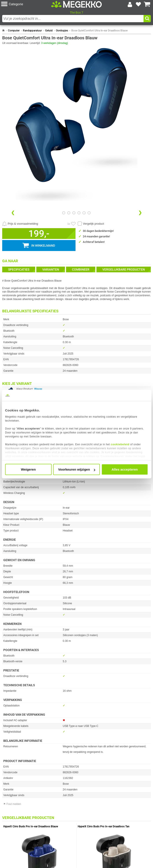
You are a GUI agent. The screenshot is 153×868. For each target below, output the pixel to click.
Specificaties (19, 269)
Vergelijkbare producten (124, 269)
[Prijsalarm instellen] (20, 224)
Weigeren (28, 469)
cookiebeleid (120, 444)
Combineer (81, 269)
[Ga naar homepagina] (77, 4)
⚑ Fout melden (12, 804)
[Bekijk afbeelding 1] (69, 213)
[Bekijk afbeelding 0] (64, 213)
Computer (14, 31)
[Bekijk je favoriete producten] (138, 4)
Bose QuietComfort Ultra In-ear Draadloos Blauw (100, 31)
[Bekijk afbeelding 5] (89, 213)
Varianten (51, 269)
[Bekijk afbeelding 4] (84, 213)
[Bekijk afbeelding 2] (74, 213)
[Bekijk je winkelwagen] (147, 4)
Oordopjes (62, 31)
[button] (26, 4)
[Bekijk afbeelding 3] (79, 213)
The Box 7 (76, 13)
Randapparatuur (32, 31)
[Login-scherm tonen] (130, 4)
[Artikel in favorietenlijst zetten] (73, 224)
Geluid (49, 31)
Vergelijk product (94, 224)
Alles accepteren (125, 469)
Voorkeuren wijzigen (77, 469)
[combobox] (73, 19)
